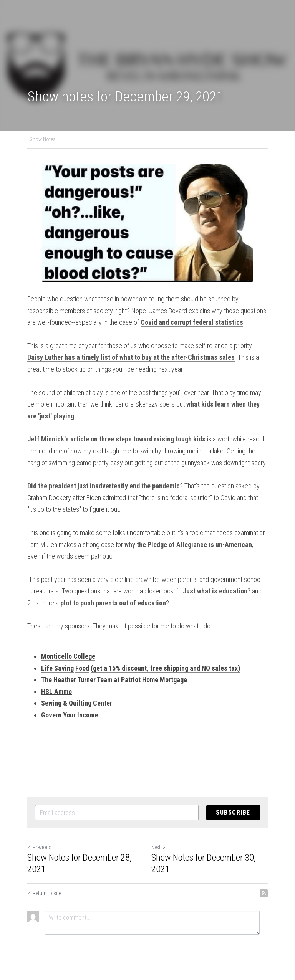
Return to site (44, 893)
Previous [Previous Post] (39, 847)
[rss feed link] (264, 893)
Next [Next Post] (159, 847)
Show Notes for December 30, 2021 (203, 863)
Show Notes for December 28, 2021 (79, 863)
